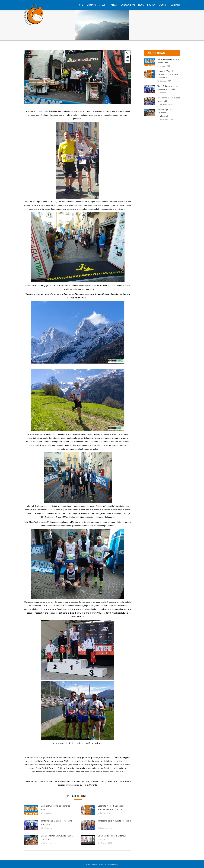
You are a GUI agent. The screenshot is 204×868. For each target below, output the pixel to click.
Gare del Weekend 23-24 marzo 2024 (55, 808)
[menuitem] (80, 5)
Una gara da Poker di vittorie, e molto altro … (112, 838)
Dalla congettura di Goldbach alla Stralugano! (57, 838)
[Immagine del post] (31, 810)
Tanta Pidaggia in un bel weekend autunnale (57, 823)
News (28, 56)
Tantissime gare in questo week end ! (114, 823)
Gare (28, 53)
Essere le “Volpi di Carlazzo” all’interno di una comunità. (111, 808)
